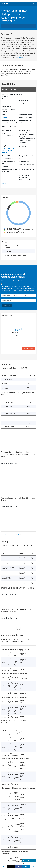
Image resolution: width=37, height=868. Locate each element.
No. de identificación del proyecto (10, 95)
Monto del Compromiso (10, 156)
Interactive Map (29, 349)
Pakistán (5, 117)
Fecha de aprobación (9, 120)
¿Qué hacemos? (5, 4)
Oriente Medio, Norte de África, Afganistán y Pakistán (9, 150)
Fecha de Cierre (24, 162)
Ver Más (20, 57)
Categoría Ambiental (26, 156)
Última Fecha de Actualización (24, 176)
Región (4, 146)
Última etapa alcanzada (27, 170)
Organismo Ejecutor (26, 130)
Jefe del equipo (24, 100)
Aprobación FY (24, 146)
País (4, 115)
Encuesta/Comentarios (29, 861)
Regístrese (7, 305)
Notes (4, 183)
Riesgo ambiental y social (8, 163)
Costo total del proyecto (7, 132)
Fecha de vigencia (25, 120)
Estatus (22, 94)
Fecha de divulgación (26, 115)
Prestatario (6, 106)
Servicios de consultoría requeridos (10, 170)
